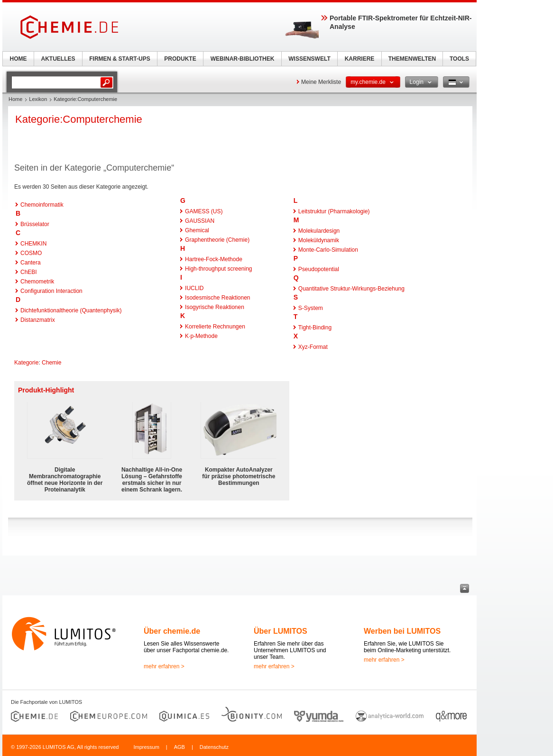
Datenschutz (214, 747)
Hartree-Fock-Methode (214, 259)
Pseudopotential (319, 269)
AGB (180, 747)
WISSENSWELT (309, 59)
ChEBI (29, 272)
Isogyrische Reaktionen (215, 307)
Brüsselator (35, 224)
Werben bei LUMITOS (402, 631)
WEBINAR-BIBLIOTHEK (243, 59)
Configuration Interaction (51, 291)
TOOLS (459, 59)
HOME (18, 59)
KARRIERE (360, 59)
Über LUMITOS (281, 631)
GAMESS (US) (204, 211)
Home (15, 99)
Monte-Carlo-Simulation (328, 250)
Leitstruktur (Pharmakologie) (334, 211)
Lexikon (38, 99)
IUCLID (194, 288)
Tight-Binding (315, 328)
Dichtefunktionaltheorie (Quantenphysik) (71, 310)
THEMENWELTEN (412, 59)
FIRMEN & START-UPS (120, 59)
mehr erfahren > (164, 666)
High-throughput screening (218, 269)
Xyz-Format (313, 347)
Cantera (31, 263)
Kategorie (26, 363)
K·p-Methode (201, 336)
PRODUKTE (180, 59)
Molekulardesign (319, 231)
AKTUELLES (58, 59)
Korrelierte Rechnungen (215, 327)
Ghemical (197, 230)
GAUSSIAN (200, 221)
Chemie (51, 363)
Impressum (146, 747)
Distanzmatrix (38, 320)
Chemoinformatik (42, 205)
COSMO (31, 253)
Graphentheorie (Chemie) (217, 240)
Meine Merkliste (321, 82)
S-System (311, 308)
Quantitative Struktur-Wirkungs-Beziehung (351, 289)
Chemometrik (37, 282)
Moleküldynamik (319, 240)
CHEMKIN (33, 244)
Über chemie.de (172, 631)
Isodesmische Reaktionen (217, 298)
